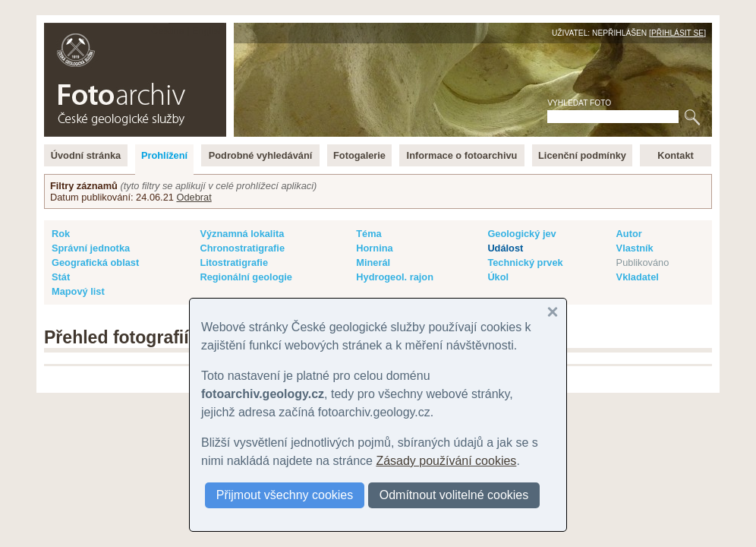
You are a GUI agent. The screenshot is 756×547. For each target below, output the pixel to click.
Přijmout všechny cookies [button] (285, 495)
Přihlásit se (677, 33)
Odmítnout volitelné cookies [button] (454, 495)
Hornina (374, 248)
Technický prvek (525, 262)
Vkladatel (638, 277)
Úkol (498, 277)
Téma (369, 234)
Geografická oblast (95, 262)
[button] (553, 312)
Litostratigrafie (234, 262)
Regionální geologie (246, 277)
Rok (61, 234)
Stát (61, 277)
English (208, 31)
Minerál (373, 262)
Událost (505, 248)
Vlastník (635, 248)
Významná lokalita (242, 234)
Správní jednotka (91, 248)
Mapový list (78, 291)
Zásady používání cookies (446, 461)
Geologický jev (521, 234)
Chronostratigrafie (242, 248)
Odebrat (194, 197)
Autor (629, 234)
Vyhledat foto (579, 103)
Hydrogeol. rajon (395, 277)
